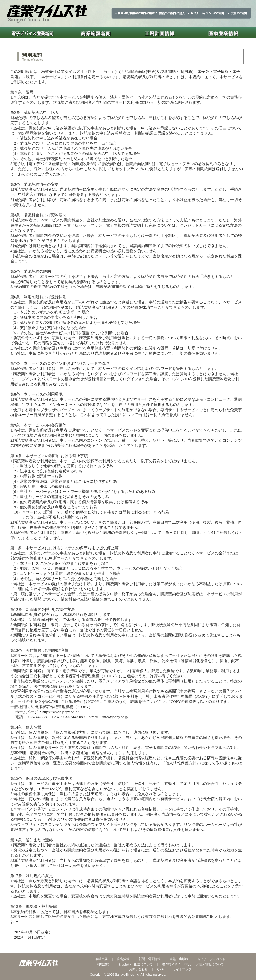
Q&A (160, 969)
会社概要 (102, 959)
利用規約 (103, 964)
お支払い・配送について (136, 964)
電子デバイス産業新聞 (32, 33)
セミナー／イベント (212, 959)
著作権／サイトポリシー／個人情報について (193, 964)
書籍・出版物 (179, 959)
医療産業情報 (223, 33)
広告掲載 (123, 959)
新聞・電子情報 (150, 959)
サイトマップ (182, 969)
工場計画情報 (160, 33)
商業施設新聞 (96, 33)
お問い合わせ (138, 969)
